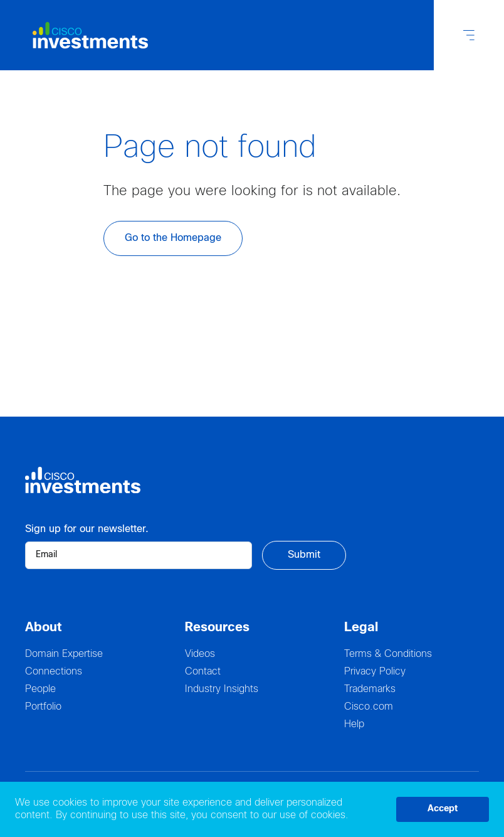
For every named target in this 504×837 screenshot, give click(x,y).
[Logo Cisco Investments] (83, 35)
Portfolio (43, 707)
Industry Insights (222, 689)
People (40, 689)
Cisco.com (369, 707)
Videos (200, 654)
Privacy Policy (375, 672)
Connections (54, 672)
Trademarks (370, 689)
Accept (443, 809)
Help (354, 724)
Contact (203, 672)
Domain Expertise (64, 654)
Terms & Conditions (388, 654)
